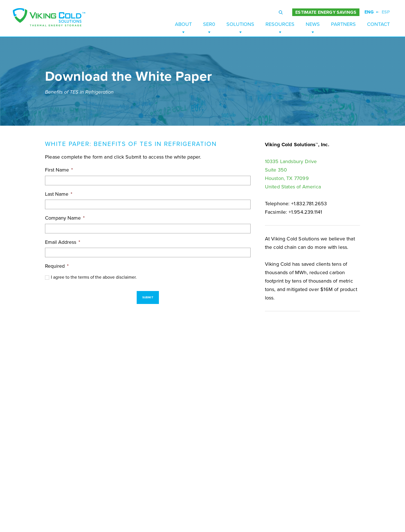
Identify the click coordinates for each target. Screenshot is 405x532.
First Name (59, 170)
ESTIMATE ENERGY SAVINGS (326, 12)
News (313, 24)
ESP (386, 12)
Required (57, 266)
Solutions (240, 24)
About (183, 24)
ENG (369, 12)
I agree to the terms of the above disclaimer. (94, 277)
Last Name (59, 194)
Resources (280, 24)
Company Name (65, 218)
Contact (378, 24)
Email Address (63, 242)
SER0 (209, 24)
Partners (343, 24)
